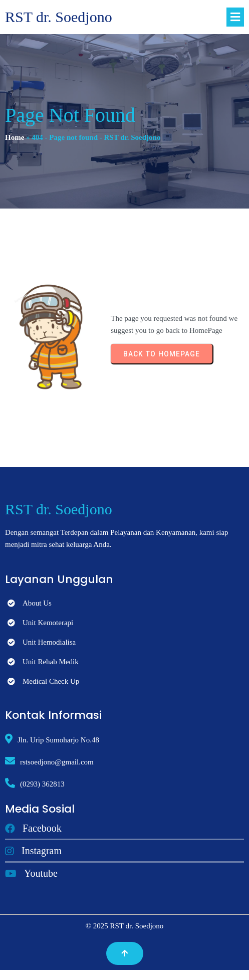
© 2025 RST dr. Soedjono (125, 926)
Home (15, 137)
